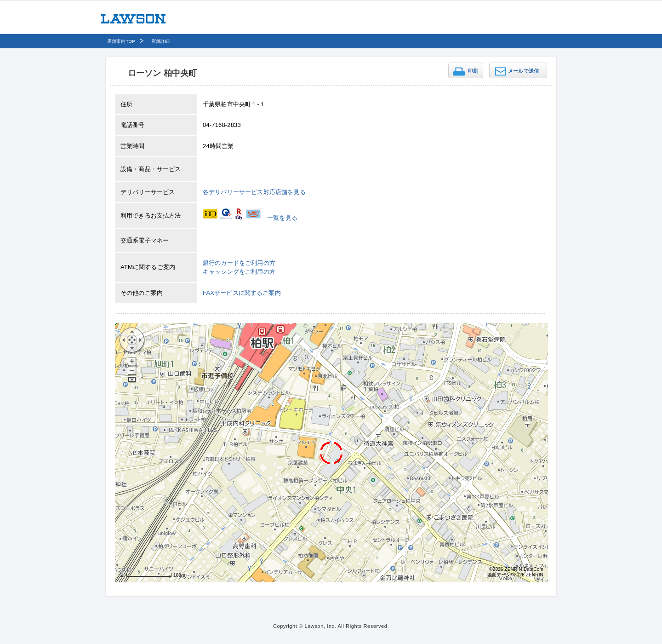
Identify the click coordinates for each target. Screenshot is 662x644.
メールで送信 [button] (523, 71)
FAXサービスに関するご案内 (242, 293)
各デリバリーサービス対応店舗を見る (254, 192)
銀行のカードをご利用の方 (239, 263)
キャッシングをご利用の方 (239, 272)
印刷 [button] (473, 71)
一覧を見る (282, 218)
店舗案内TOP (121, 41)
